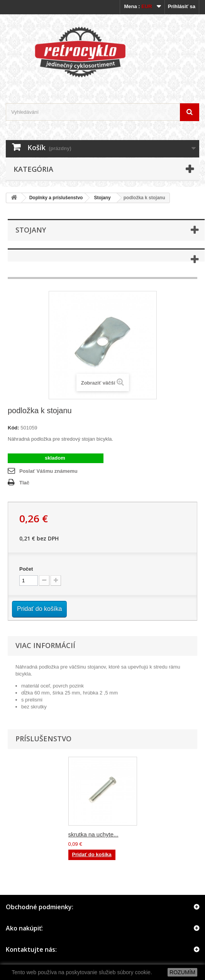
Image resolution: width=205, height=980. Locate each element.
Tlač (24, 483)
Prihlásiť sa (182, 6)
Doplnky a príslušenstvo (56, 198)
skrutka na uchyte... (93, 834)
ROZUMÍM (182, 972)
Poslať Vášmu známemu (48, 471)
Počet (26, 569)
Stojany (102, 198)
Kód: (14, 428)
